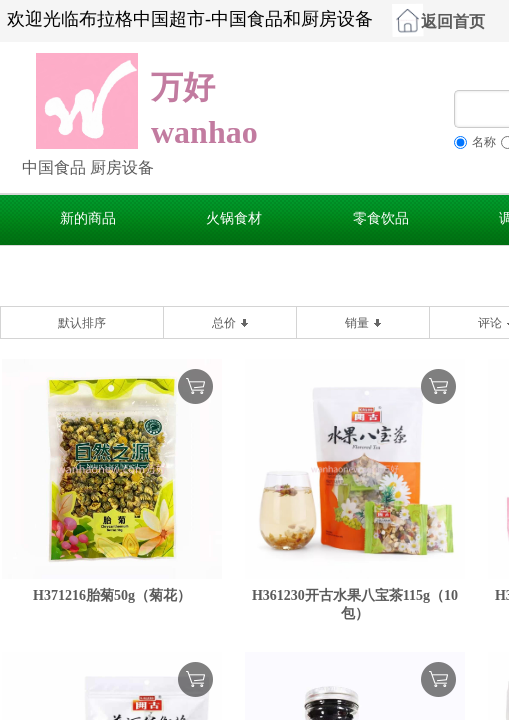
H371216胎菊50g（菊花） (112, 595)
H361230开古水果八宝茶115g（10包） (355, 604)
